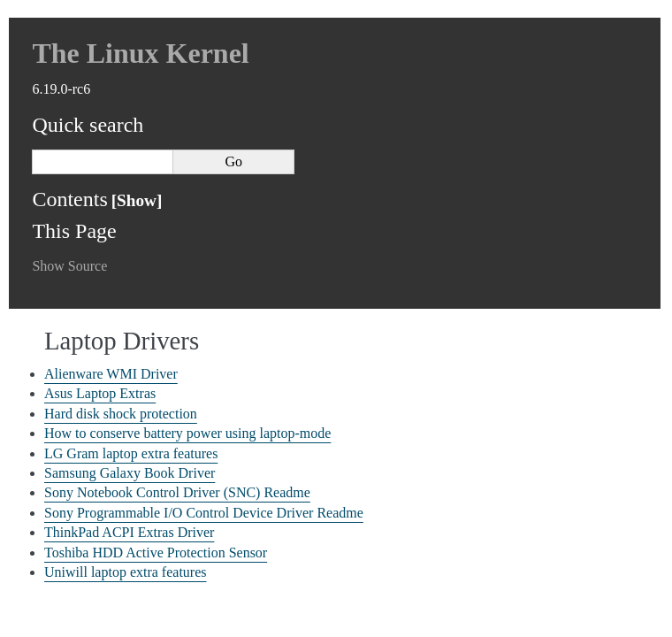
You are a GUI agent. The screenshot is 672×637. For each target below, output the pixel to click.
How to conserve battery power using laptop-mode (187, 433)
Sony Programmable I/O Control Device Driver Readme (204, 513)
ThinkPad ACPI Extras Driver (129, 532)
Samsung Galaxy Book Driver (130, 473)
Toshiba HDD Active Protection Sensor (156, 553)
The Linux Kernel (140, 53)
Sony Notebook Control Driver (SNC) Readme (177, 492)
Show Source (69, 266)
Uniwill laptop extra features (126, 572)
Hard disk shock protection (121, 414)
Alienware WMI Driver (111, 374)
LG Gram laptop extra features (131, 453)
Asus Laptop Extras (100, 393)
